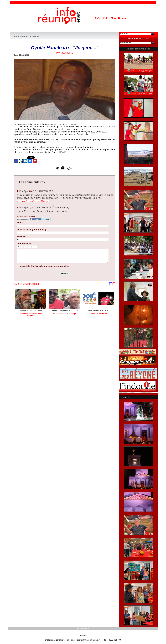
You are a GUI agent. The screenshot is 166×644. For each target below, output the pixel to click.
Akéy (98, 18)
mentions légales (83, 628)
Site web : (22, 236)
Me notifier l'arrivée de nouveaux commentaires (44, 266)
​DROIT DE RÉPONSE (98, 314)
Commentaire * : (25, 243)
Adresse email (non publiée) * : (33, 230)
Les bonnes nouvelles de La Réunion (30, 314)
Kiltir (106, 18)
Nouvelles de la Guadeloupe (64, 314)
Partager (70, 169)
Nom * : (20, 223)
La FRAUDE (125, 397)
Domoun (123, 18)
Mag (114, 18)
